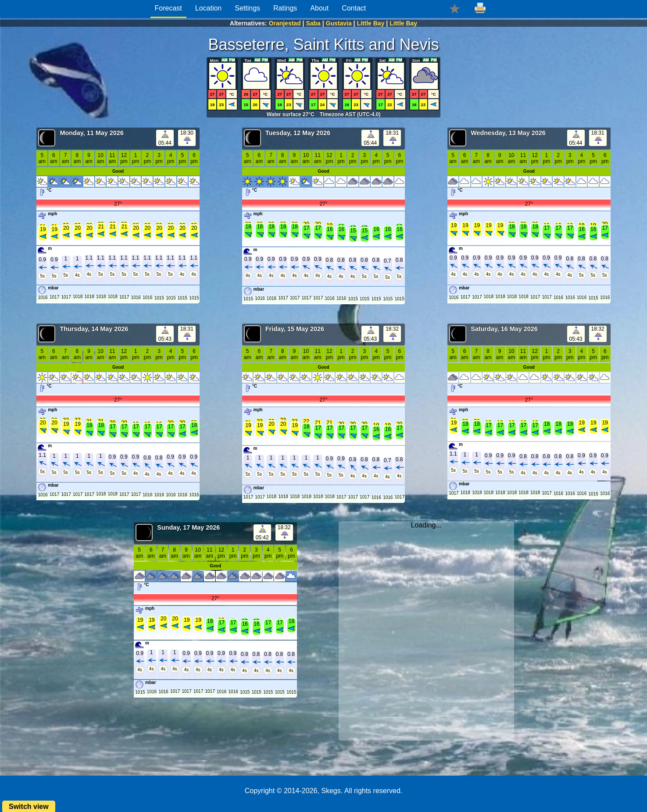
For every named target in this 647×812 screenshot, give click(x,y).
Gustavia (339, 23)
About (319, 8)
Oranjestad (285, 23)
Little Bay (370, 23)
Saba (313, 23)
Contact (354, 8)
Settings (247, 8)
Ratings (285, 8)
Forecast (168, 8)
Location (209, 8)
